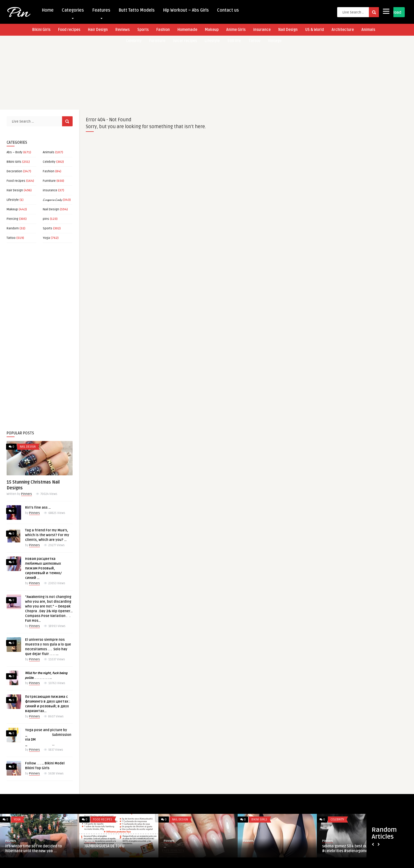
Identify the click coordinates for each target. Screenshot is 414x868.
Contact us (228, 10)
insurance (262, 30)
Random (13, 228)
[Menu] (386, 11)
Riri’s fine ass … (38, 508)
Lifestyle (13, 200)
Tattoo (11, 238)
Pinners (27, 494)
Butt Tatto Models (137, 10)
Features (101, 11)
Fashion (163, 30)
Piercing (12, 219)
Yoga (46, 238)
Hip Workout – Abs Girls (186, 10)
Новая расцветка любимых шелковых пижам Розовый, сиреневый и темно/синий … (43, 568)
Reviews (123, 30)
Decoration (14, 171)
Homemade (187, 30)
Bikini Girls (41, 30)
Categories (73, 11)
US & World (315, 30)
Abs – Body (15, 152)
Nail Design (288, 30)
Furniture (49, 181)
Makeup (212, 30)
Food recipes (69, 30)
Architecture (343, 30)
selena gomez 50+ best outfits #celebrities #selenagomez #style (352, 849)
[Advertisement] (158, 73)
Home (48, 10)
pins (46, 219)
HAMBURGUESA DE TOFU (104, 846)
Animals (368, 30)
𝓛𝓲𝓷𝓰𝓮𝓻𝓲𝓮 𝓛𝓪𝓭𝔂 (52, 200)
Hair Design (98, 30)
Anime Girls (236, 30)
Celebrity (49, 162)
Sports (143, 30)
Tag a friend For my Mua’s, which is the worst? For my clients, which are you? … (47, 535)
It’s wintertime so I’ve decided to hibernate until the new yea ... (34, 849)
